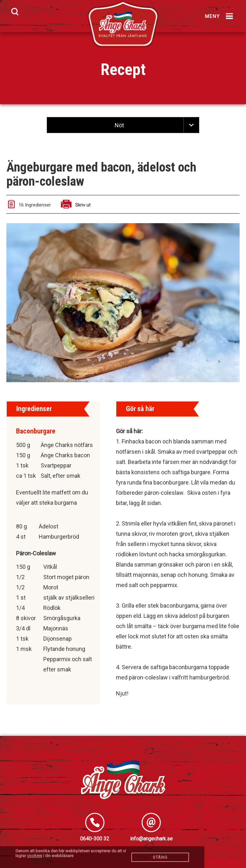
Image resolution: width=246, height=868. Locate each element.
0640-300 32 (95, 839)
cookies (34, 856)
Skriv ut (76, 205)
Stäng (160, 857)
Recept (123, 70)
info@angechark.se (151, 839)
